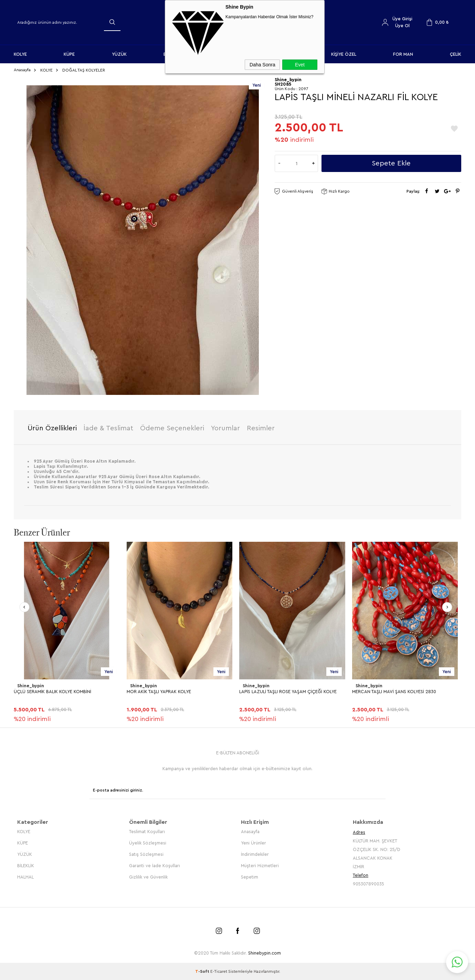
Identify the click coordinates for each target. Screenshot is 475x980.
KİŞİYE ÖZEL (344, 54)
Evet (300, 65)
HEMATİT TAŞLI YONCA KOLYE (44, 874)
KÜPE (69, 54)
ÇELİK (456, 54)
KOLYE (20, 54)
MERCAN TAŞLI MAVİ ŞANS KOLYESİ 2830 (394, 692)
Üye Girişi (402, 19)
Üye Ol (402, 26)
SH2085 (283, 84)
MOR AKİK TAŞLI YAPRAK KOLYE (159, 692)
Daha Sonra (262, 65)
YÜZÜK (119, 54)
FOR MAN (403, 54)
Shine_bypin (31, 686)
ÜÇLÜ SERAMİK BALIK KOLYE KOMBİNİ (52, 692)
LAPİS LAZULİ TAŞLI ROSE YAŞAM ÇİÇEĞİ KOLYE (288, 692)
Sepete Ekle (391, 163)
